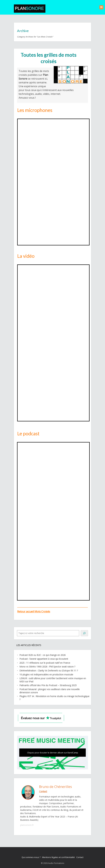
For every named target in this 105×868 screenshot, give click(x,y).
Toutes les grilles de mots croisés (49, 58)
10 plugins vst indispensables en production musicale (46, 675)
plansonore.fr (27, 825)
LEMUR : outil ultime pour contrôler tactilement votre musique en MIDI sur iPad (53, 680)
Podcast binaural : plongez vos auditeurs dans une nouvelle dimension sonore (50, 691)
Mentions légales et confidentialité (58, 857)
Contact (80, 857)
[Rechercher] (84, 633)
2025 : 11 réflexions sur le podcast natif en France (45, 663)
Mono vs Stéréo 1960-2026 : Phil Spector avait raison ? (47, 667)
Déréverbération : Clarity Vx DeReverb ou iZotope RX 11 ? (49, 671)
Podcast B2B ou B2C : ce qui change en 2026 (42, 655)
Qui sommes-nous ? (31, 857)
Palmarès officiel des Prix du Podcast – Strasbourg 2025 (48, 685)
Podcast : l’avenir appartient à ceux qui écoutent (44, 659)
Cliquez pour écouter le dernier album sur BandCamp (53, 753)
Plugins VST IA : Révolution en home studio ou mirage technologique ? (54, 698)
